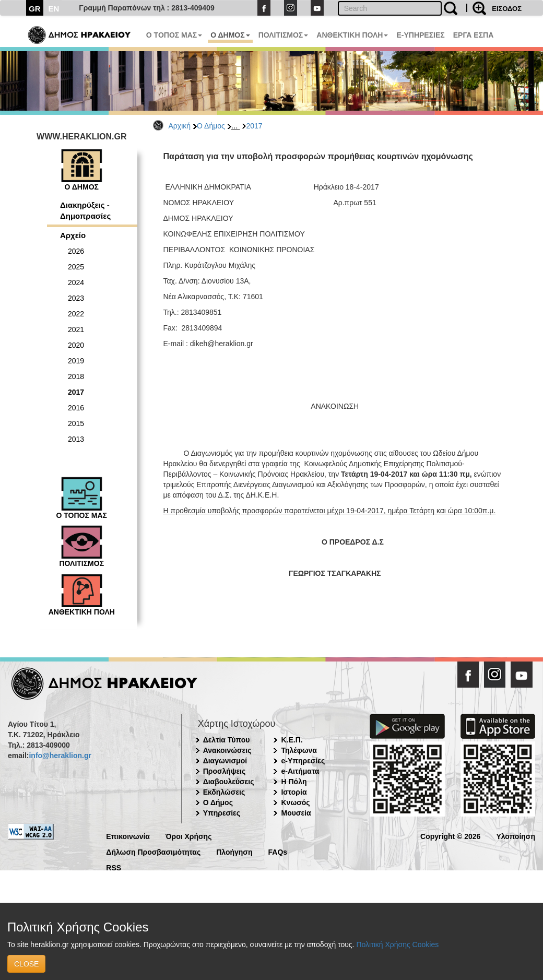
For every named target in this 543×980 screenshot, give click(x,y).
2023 (76, 298)
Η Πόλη (294, 782)
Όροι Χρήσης (189, 836)
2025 (76, 267)
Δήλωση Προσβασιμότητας (153, 851)
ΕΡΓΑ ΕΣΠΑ (474, 35)
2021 (76, 329)
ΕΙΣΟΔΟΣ (507, 9)
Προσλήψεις (225, 771)
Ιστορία (294, 792)
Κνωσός (295, 802)
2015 (76, 423)
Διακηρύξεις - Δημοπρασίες (85, 210)
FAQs (278, 851)
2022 (76, 314)
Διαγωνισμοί (225, 761)
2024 (76, 282)
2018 (76, 376)
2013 (76, 439)
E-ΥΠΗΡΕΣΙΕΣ (420, 35)
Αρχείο (73, 235)
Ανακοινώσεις (227, 750)
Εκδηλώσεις (224, 792)
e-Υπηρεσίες (303, 761)
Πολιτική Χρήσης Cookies (397, 944)
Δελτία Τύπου (227, 740)
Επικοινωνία (128, 836)
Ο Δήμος (211, 126)
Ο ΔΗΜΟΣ (230, 35)
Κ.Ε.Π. (292, 740)
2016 (76, 408)
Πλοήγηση (234, 851)
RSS (114, 867)
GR (35, 9)
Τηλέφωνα (299, 750)
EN (54, 9)
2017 (254, 126)
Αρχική (180, 126)
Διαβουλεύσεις (229, 782)
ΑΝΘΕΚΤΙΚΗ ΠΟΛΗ (352, 35)
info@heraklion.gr (60, 755)
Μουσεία (296, 813)
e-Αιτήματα (300, 771)
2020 (76, 345)
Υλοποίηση (516, 836)
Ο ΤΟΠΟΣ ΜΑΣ (174, 35)
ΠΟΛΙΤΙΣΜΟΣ (284, 35)
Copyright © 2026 (450, 836)
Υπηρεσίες (222, 813)
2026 (76, 251)
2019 (76, 361)
